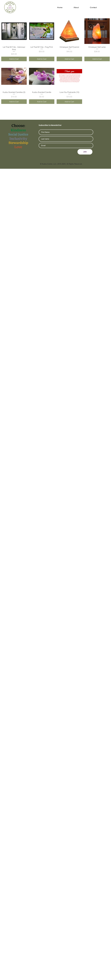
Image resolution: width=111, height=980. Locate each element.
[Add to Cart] (14, 59)
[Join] (85, 152)
